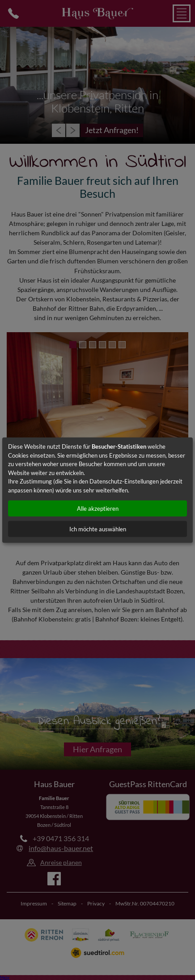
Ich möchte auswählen (98, 529)
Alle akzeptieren (98, 509)
